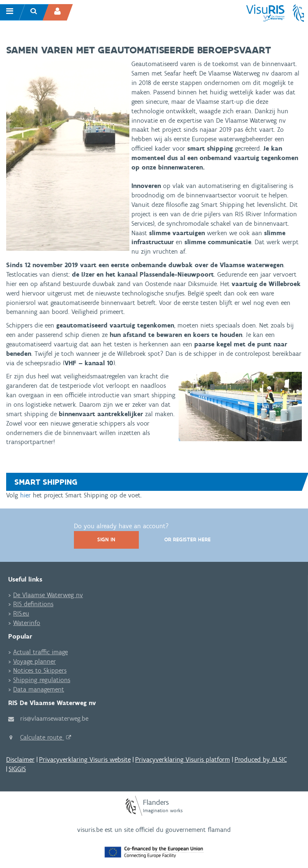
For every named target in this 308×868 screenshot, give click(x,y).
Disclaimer (20, 759)
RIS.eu (21, 613)
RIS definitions (33, 604)
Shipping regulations (42, 680)
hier (25, 495)
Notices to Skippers (40, 670)
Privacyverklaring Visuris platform (183, 759)
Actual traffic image (40, 652)
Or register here (187, 539)
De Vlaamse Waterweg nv (48, 595)
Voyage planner (34, 661)
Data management (39, 689)
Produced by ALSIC (261, 759)
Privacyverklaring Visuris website (85, 759)
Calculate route (42, 737)
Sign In (106, 539)
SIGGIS (17, 769)
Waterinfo (27, 623)
